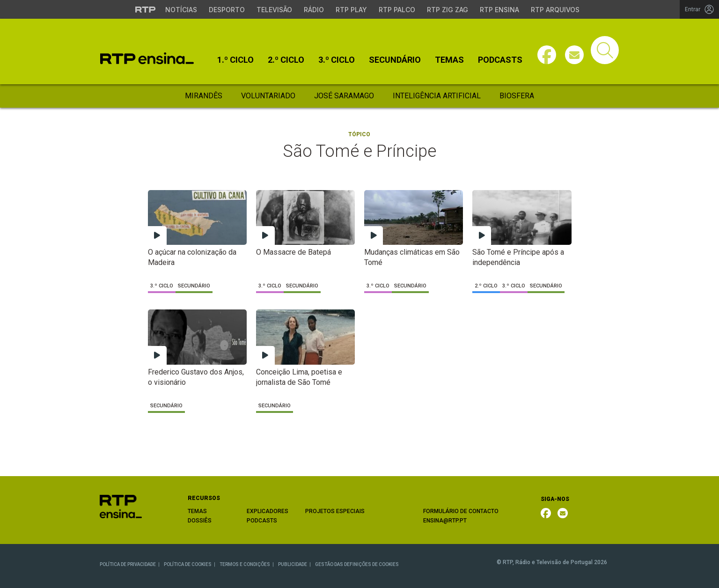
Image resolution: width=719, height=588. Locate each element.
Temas (449, 60)
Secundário (395, 60)
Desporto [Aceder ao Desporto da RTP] (227, 10)
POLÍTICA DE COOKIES (188, 564)
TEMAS (197, 511)
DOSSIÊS (200, 521)
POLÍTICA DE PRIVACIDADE (128, 564)
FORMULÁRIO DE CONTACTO (461, 511)
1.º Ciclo (235, 60)
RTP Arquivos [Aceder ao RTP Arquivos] (555, 10)
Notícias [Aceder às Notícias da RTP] (181, 10)
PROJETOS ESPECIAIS (335, 511)
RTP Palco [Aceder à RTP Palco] (397, 10)
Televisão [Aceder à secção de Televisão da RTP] (274, 10)
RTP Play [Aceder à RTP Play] (351, 10)
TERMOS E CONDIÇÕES (245, 564)
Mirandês (204, 96)
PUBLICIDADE (293, 564)
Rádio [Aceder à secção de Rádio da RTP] (314, 10)
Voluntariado (268, 96)
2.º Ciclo (286, 60)
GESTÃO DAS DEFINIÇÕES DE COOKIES (357, 564)
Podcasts (500, 60)
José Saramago (344, 96)
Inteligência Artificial (437, 96)
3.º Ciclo (337, 60)
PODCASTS (262, 521)
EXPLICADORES (268, 511)
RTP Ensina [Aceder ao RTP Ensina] (499, 10)
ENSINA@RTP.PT (445, 521)
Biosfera (517, 96)
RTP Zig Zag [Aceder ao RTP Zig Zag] (448, 10)
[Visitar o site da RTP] (146, 9)
